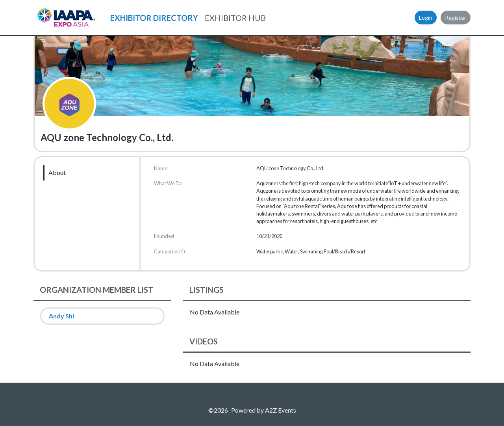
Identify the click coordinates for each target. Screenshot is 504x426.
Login (426, 18)
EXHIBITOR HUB (235, 18)
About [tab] (57, 172)
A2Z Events (281, 410)
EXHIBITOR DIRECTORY (154, 18)
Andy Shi (61, 316)
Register (456, 18)
